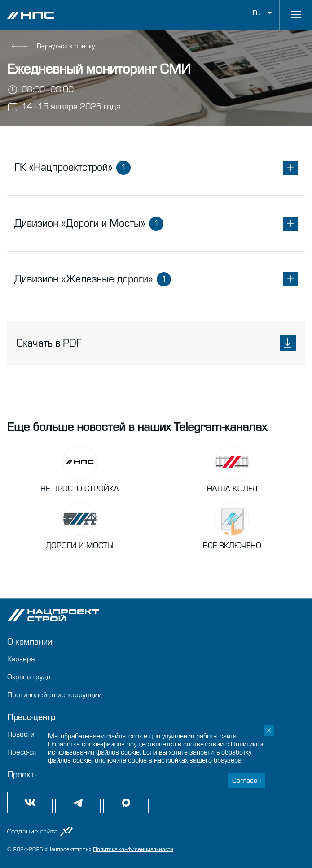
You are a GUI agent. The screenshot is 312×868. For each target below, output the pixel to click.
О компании (30, 642)
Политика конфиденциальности (133, 849)
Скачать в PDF (156, 343)
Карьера (21, 659)
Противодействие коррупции (55, 695)
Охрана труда (29, 677)
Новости (21, 734)
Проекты (23, 775)
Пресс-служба (30, 752)
